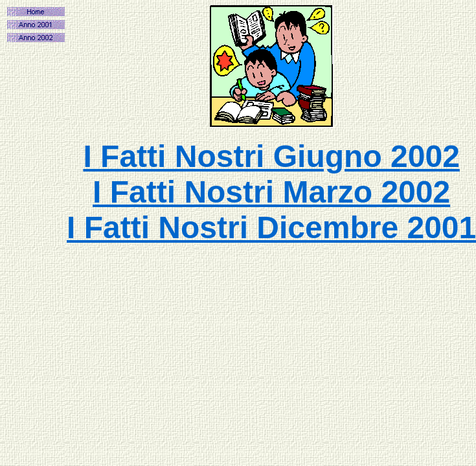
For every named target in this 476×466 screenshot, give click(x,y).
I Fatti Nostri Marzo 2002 (271, 192)
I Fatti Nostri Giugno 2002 (271, 156)
